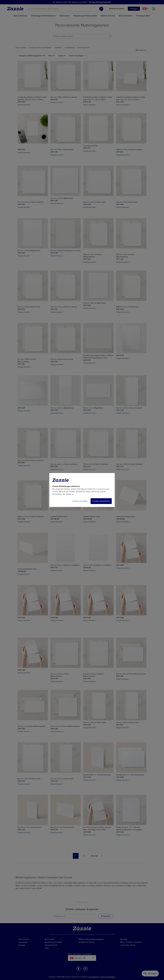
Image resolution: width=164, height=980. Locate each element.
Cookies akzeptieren (101, 501)
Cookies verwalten (80, 501)
